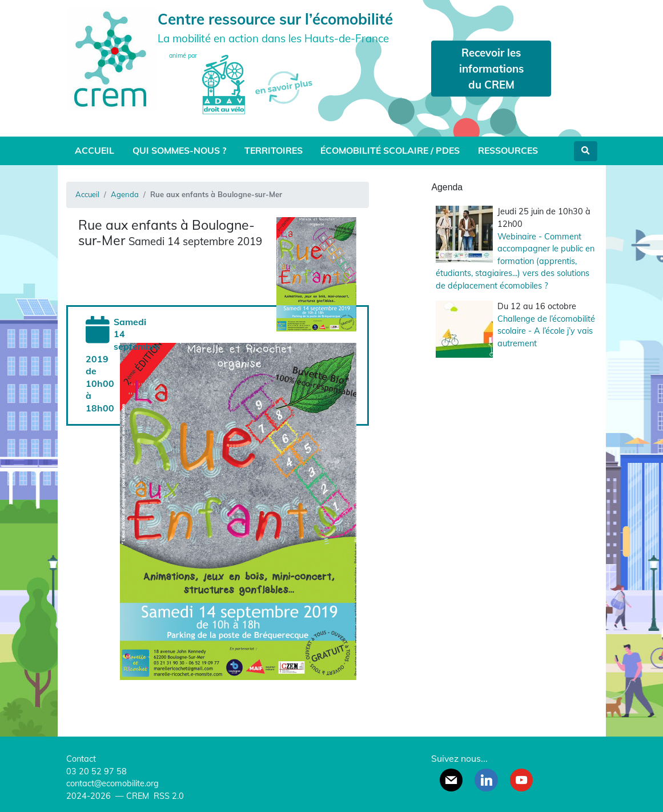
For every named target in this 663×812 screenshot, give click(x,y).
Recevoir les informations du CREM (491, 69)
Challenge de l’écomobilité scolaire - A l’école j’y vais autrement (546, 331)
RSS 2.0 (168, 796)
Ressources (508, 150)
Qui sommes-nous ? (179, 150)
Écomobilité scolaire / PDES (390, 150)
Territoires (274, 150)
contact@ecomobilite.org (112, 783)
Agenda (125, 194)
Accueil (95, 150)
